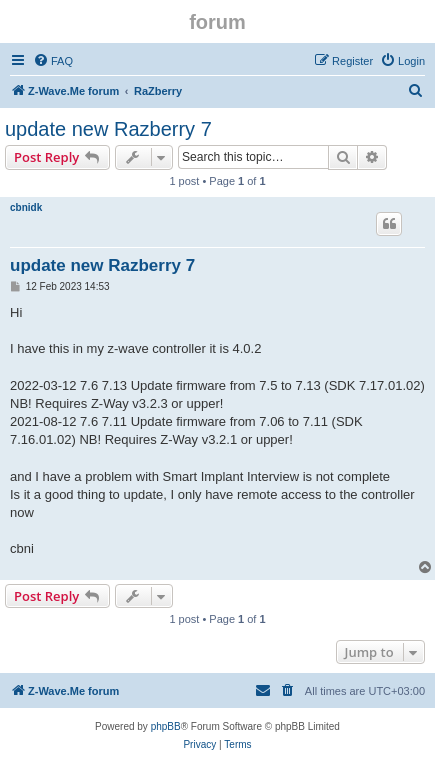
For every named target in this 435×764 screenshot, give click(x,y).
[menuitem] (53, 61)
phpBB (166, 726)
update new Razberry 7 (108, 129)
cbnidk (26, 207)
